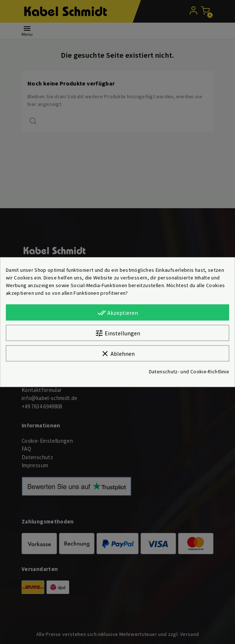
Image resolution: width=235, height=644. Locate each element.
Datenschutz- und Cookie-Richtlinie (189, 371)
